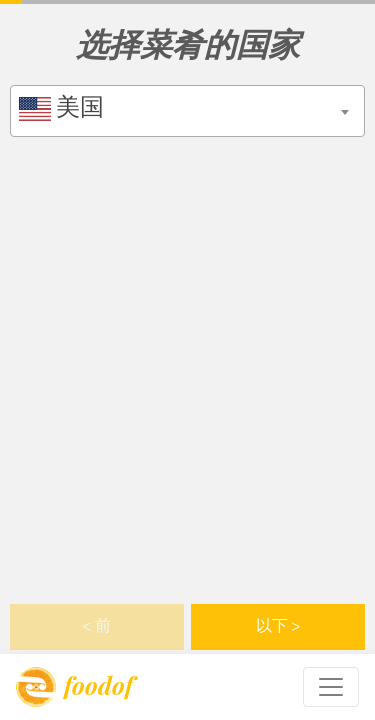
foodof (74, 687)
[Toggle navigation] (331, 687)
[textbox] (187, 109)
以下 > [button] (278, 627)
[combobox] (187, 111)
